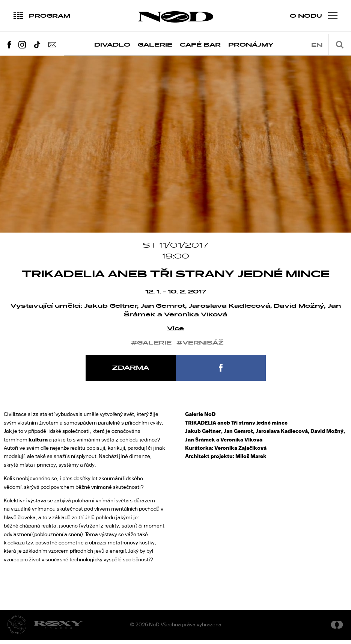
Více (175, 333)
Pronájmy (251, 45)
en (317, 45)
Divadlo (112, 45)
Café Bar (200, 45)
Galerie (155, 45)
